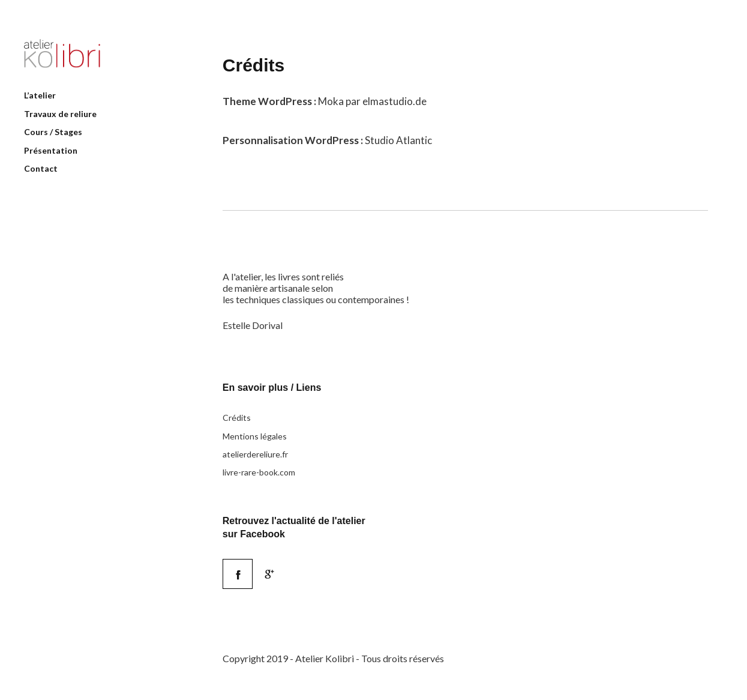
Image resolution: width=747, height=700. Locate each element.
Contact (41, 168)
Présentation (51, 150)
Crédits (237, 418)
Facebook (252, 565)
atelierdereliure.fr (255, 454)
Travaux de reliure (60, 114)
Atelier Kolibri (62, 53)
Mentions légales (255, 436)
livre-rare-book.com (259, 472)
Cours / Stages (53, 132)
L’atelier (40, 95)
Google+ (269, 574)
